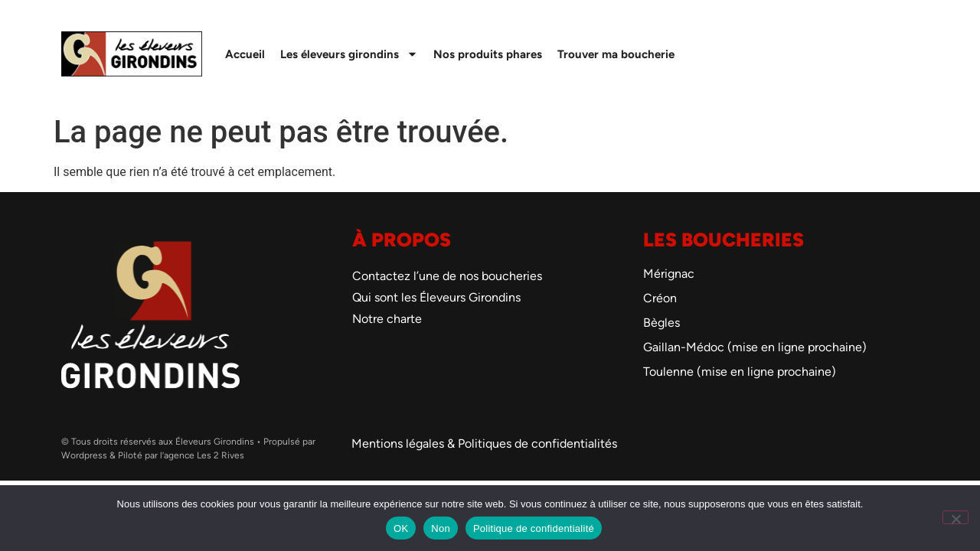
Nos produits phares (488, 54)
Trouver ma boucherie (616, 54)
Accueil (245, 54)
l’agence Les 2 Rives (202, 455)
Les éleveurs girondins (349, 54)
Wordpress (84, 455)
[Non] (955, 517)
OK (401, 528)
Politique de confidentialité (534, 528)
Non (441, 528)
